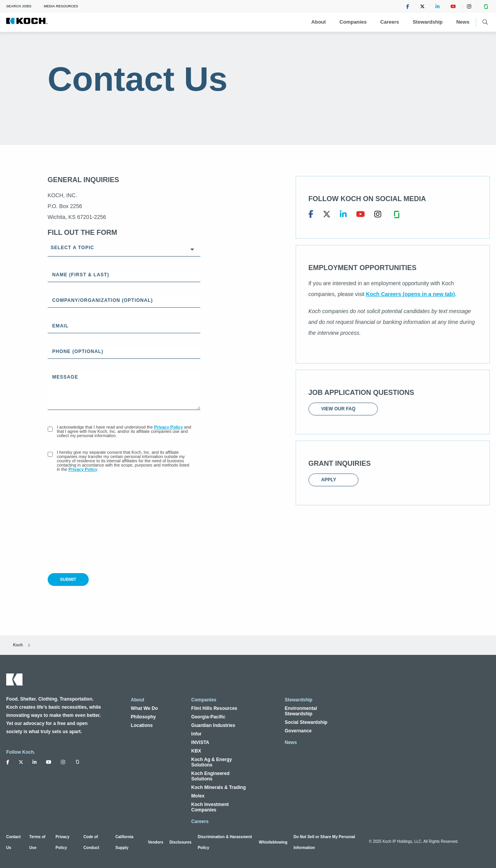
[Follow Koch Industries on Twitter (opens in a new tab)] (422, 6)
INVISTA (200, 742)
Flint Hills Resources (214, 708)
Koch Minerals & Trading (219, 787)
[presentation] (107, 524)
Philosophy (144, 717)
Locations (142, 725)
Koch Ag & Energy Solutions (212, 762)
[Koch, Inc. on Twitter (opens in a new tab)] (327, 214)
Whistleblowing (273, 842)
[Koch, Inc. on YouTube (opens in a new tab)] (361, 214)
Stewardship (428, 22)
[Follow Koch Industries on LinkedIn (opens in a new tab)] (438, 6)
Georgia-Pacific (208, 717)
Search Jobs (19, 6)
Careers (389, 22)
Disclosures (180, 842)
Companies (353, 22)
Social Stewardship (306, 722)
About (319, 22)
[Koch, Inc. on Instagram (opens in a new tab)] (378, 214)
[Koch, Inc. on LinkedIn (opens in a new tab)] (343, 214)
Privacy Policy (168, 427)
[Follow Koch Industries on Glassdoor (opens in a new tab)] (486, 6)
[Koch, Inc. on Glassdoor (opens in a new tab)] (397, 214)
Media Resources (61, 6)
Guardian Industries (213, 725)
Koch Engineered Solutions (211, 776)
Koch (15, 645)
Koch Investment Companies (210, 807)
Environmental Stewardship (301, 711)
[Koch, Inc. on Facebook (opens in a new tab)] (311, 214)
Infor (197, 734)
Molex (198, 796)
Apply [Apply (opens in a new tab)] (333, 480)
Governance (298, 731)
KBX (196, 751)
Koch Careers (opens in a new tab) (410, 294)
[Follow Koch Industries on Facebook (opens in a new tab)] (408, 6)
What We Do (145, 708)
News (463, 22)
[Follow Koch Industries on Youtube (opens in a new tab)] (453, 6)
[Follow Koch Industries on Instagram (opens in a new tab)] (469, 6)
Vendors (156, 842)
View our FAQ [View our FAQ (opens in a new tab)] (343, 409)
